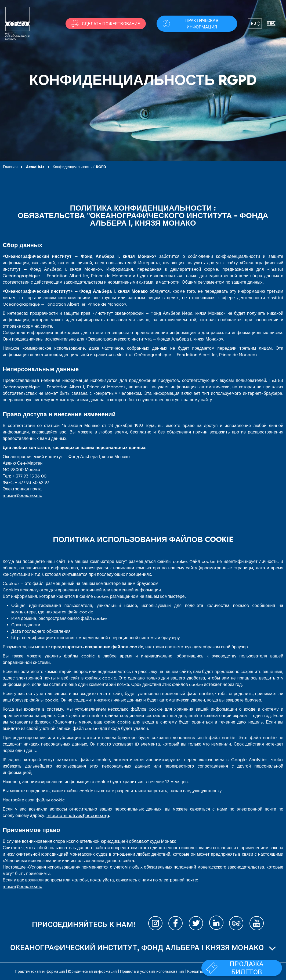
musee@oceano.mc (22, 495)
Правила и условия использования (152, 971)
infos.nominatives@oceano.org (78, 816)
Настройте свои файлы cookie (34, 800)
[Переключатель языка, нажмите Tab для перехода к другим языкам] (255, 24)
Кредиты (195, 971)
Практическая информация (40, 971)
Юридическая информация (93, 971)
